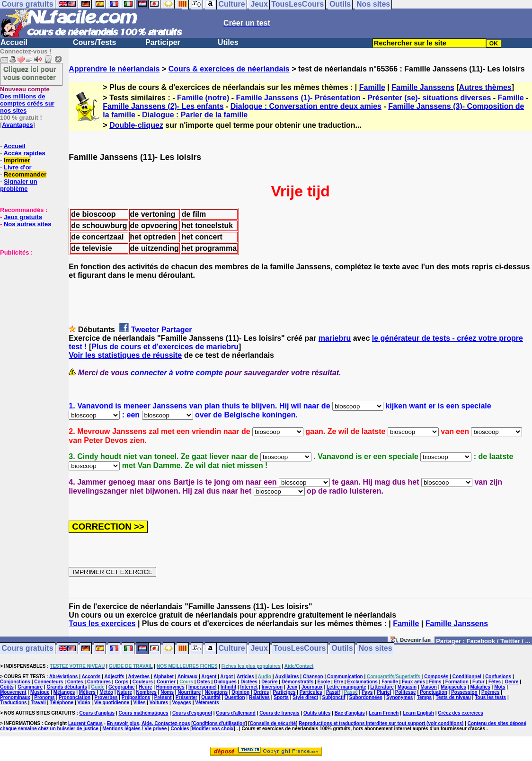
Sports (281, 697)
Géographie (122, 687)
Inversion (272, 687)
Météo (106, 692)
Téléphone (62, 703)
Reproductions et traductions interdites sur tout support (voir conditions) (381, 723)
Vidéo (84, 703)
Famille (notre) (203, 98)
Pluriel (384, 692)
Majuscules (453, 687)
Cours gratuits (27, 649)
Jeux (259, 649)
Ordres (261, 692)
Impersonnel (202, 687)
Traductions (13, 703)
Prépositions (136, 697)
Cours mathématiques (144, 713)
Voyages (181, 703)
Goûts (7, 687)
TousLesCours (300, 649)
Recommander (25, 174)
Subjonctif (334, 697)
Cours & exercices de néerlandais (229, 69)
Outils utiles (317, 713)
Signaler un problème (19, 185)
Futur (479, 682)
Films (435, 682)
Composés (436, 677)
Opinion (240, 692)
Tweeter (145, 330)
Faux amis (413, 682)
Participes (284, 692)
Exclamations (362, 682)
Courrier (166, 682)
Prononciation (75, 697)
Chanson (313, 677)
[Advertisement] (28, 303)
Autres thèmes (485, 87)
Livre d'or (18, 167)
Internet (249, 687)
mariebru (335, 338)
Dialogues (225, 682)
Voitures (159, 703)
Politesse (406, 692)
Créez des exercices (461, 713)
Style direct (305, 697)
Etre (339, 682)
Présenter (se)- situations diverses (429, 98)
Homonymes (170, 687)
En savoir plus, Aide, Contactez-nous (149, 723)
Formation (457, 682)
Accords (91, 677)
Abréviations (64, 677)
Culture (232, 649)
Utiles (228, 42)
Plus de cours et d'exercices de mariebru (165, 347)
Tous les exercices (102, 624)
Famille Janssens (423, 87)
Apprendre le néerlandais (114, 69)
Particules (311, 692)
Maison (428, 687)
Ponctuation (434, 692)
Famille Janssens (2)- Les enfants (163, 106)
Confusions (498, 677)
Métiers (87, 692)
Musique (40, 692)
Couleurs (143, 682)
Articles (245, 677)
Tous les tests (490, 697)
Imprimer (17, 160)
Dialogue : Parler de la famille (195, 115)
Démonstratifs (297, 682)
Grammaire (30, 687)
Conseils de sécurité (273, 723)
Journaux (312, 687)
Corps (121, 682)
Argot (226, 677)
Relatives (259, 697)
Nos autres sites (27, 224)
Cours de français (279, 713)
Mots (500, 687)
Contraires (99, 682)
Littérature (382, 687)
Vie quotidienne (112, 703)
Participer (163, 42)
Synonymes (399, 697)
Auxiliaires (287, 677)
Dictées (249, 682)
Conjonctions (15, 682)
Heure (145, 687)
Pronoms (44, 697)
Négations (216, 692)
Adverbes (139, 677)
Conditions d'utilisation (219, 723)
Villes (140, 703)
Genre (512, 682)
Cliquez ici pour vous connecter (30, 73)
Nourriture (189, 692)
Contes (75, 682)
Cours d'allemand (236, 713)
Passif (333, 692)
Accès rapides (24, 153)
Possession (464, 692)
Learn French (384, 713)
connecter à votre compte (177, 373)
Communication (345, 677)
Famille (372, 87)
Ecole (324, 682)
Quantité (211, 697)
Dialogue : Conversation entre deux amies (306, 106)
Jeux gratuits (23, 217)
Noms (167, 692)
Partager (177, 330)
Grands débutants (67, 687)
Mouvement (13, 692)
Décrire (269, 682)
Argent (209, 677)
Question (235, 697)
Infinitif (228, 687)
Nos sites (376, 649)
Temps (425, 697)
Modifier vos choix (213, 729)
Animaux (187, 677)
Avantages (17, 125)
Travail (38, 703)
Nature (124, 692)
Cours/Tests (94, 42)
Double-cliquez (136, 125)
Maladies (480, 687)
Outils (342, 649)
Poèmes (490, 692)
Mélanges (64, 692)
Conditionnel (467, 677)
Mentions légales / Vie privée (134, 729)
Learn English (418, 713)
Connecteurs (49, 682)
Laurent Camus (85, 723)
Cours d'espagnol (192, 713)
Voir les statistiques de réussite (125, 355)
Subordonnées (366, 697)
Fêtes (495, 682)
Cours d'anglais (97, 713)
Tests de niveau (453, 697)
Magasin (407, 687)
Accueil (14, 42)
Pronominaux (15, 697)
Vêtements (207, 703)
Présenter (186, 697)
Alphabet (164, 677)
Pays (367, 692)
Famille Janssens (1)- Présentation (298, 98)
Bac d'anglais (350, 713)
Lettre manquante (346, 687)
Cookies (180, 729)
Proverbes (106, 697)
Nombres (146, 692)
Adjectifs (114, 677)
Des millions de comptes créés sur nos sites (27, 100)
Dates (203, 682)
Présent (163, 697)
